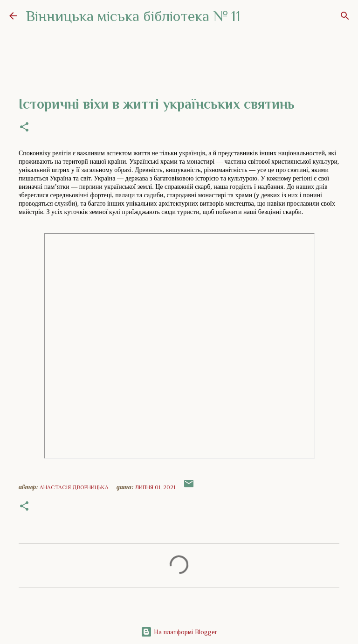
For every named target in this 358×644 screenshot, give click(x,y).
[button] (24, 128)
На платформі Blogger (179, 632)
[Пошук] (345, 16)
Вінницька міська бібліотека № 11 (133, 16)
